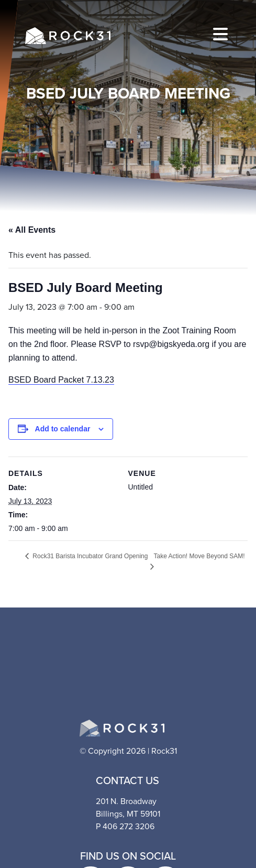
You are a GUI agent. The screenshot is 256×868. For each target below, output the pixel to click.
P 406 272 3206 (125, 826)
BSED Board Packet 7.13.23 (61, 380)
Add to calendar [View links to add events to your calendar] (63, 429)
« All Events (32, 230)
